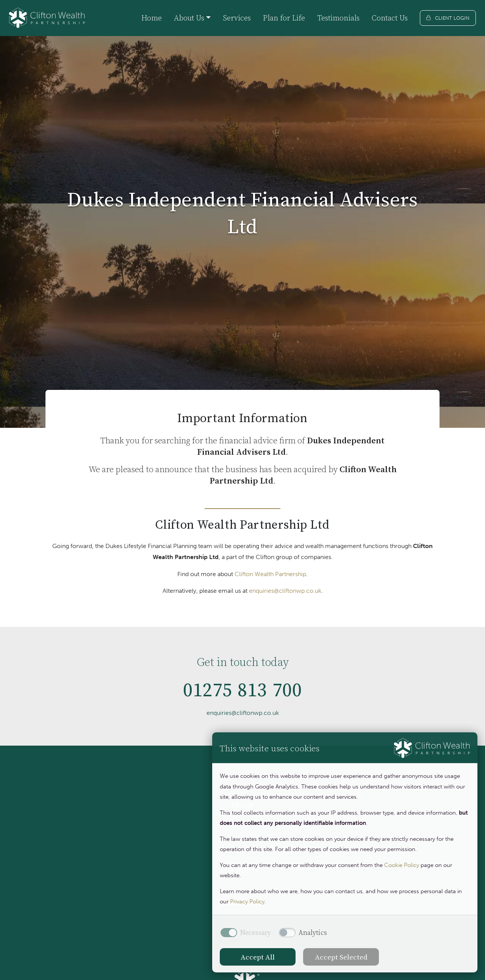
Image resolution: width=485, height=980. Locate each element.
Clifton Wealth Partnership (270, 574)
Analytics (313, 933)
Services (237, 18)
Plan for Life (284, 18)
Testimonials (338, 18)
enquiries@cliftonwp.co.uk (285, 591)
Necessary (256, 933)
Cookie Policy (402, 865)
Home (152, 18)
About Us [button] (189, 18)
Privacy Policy (247, 901)
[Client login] (448, 18)
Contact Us (390, 18)
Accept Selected (341, 957)
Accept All (258, 957)
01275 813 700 (243, 693)
